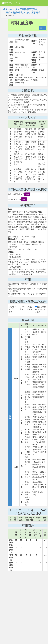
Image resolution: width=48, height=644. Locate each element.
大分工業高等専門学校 (26, 9)
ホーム (8, 9)
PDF (43, 28)
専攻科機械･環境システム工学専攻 (23, 13)
